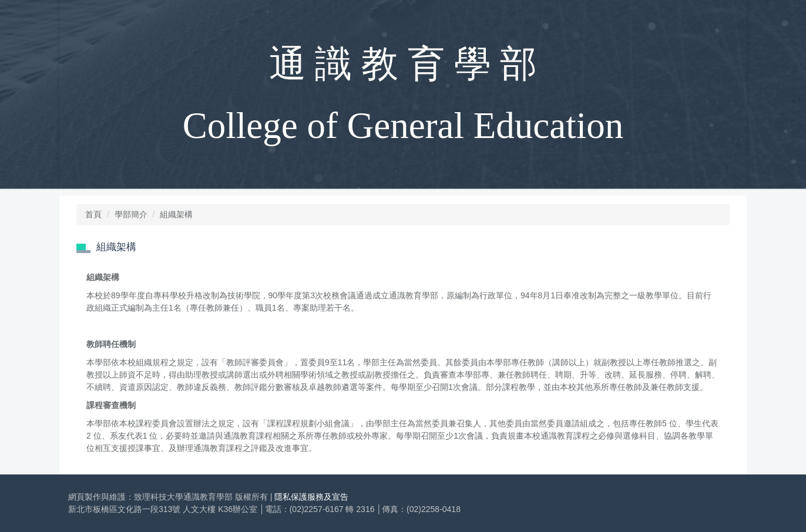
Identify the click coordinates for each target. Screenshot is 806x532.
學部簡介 (131, 214)
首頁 (93, 214)
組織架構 (176, 214)
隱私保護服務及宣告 (311, 497)
